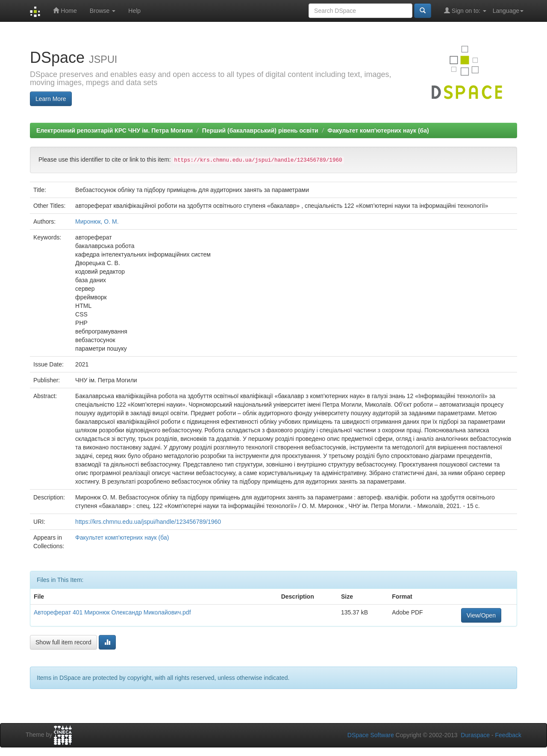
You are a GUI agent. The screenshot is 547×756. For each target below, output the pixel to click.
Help (134, 11)
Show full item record (63, 642)
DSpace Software (371, 735)
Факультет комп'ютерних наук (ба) (378, 130)
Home (65, 10)
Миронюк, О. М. (97, 221)
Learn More (51, 99)
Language (508, 11)
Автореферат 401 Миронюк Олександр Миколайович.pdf (112, 612)
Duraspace (475, 735)
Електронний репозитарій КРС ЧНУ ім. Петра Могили (115, 130)
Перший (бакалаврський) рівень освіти (260, 130)
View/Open (481, 615)
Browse (103, 11)
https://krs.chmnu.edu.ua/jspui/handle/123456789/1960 (148, 522)
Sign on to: (465, 10)
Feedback (508, 735)
